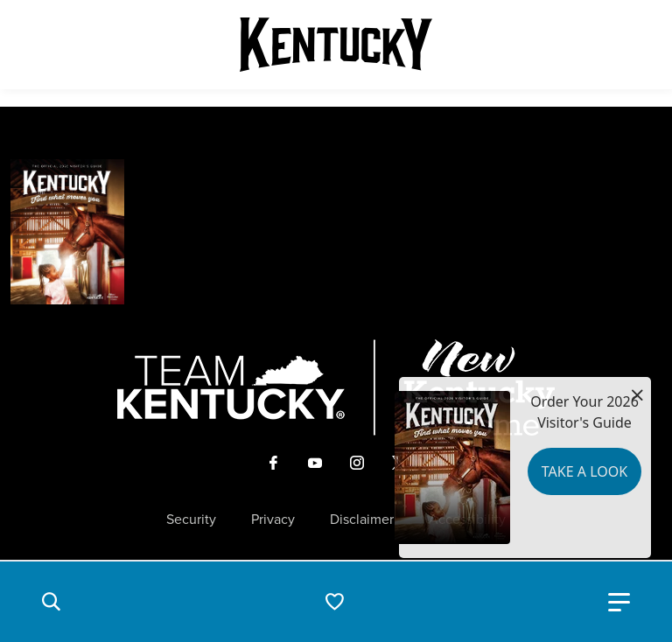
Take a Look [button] (584, 471)
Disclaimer (362, 520)
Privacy (273, 520)
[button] (51, 602)
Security (191, 520)
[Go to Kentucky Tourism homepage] (336, 45)
